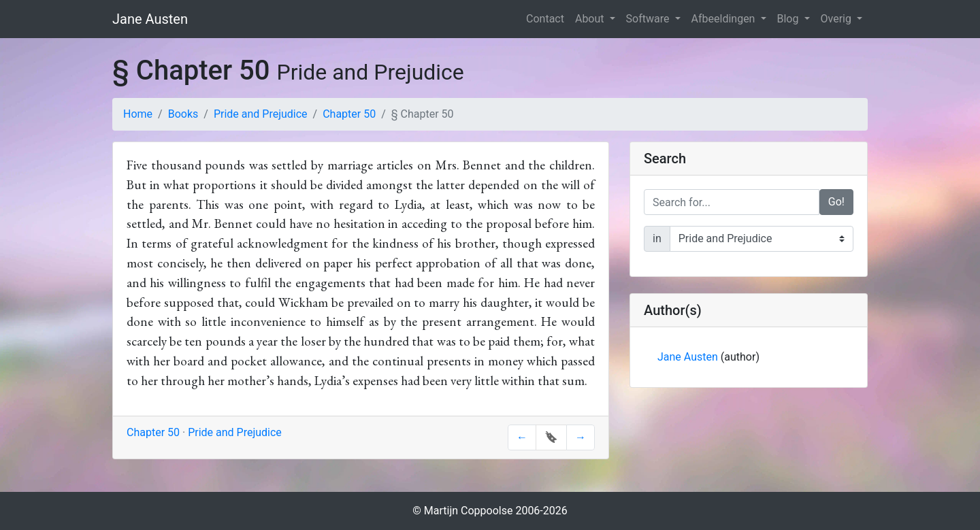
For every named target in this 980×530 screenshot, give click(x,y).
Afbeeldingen (725, 19)
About (591, 19)
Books (183, 114)
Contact (545, 19)
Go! (836, 202)
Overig (837, 19)
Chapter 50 (349, 114)
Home (138, 114)
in (657, 238)
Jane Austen (150, 19)
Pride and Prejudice (261, 114)
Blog (789, 19)
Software (649, 19)
